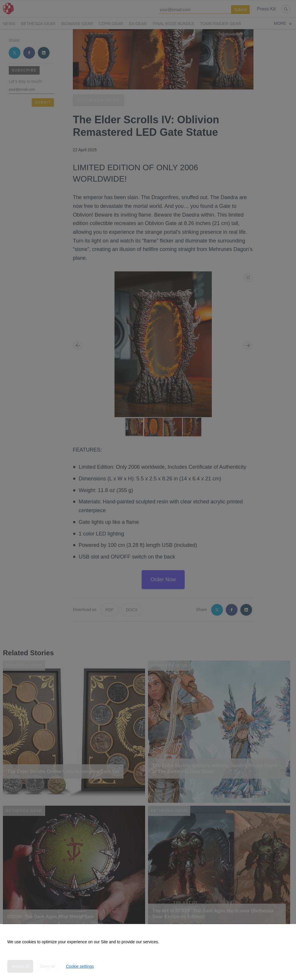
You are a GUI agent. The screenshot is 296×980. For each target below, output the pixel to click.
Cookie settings (80, 966)
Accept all (20, 966)
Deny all (48, 966)
